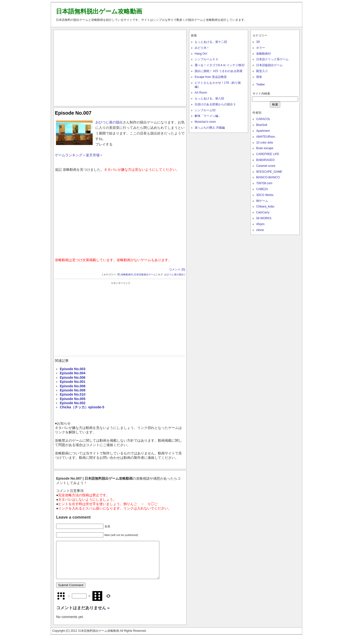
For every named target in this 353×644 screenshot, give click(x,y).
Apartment (263, 131)
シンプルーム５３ (206, 59)
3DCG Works (265, 195)
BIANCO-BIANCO (268, 177)
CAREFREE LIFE (268, 154)
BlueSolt (262, 125)
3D (119, 274)
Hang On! (201, 54)
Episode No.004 (73, 373)
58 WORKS (264, 218)
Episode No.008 (73, 386)
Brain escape (265, 148)
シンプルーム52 (205, 110)
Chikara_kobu (265, 207)
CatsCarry (263, 212)
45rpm (260, 224)
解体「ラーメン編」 (208, 116)
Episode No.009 (73, 390)
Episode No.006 (73, 377)
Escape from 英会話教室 (211, 77)
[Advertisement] (120, 67)
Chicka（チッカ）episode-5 (82, 407)
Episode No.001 (73, 382)
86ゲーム (262, 201)
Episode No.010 (73, 394)
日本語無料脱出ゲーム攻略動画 (99, 11)
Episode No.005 (73, 399)
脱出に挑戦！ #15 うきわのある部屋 (219, 71)
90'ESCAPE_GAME (269, 172)
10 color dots (265, 143)
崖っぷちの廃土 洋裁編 (210, 128)
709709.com (264, 183)
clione (260, 230)
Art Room (201, 93)
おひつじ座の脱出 (109, 122)
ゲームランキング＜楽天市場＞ (79, 155)
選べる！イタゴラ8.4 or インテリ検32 (220, 65)
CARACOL (263, 119)
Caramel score (266, 166)
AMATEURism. (266, 137)
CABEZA (262, 189)
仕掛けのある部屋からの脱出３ (215, 104)
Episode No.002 (73, 403)
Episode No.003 (73, 369)
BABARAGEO (265, 160)
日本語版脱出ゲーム (145, 274)
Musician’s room (205, 122)
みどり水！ (202, 48)
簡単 (259, 77)
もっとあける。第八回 (209, 98)
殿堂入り (262, 71)
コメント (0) (177, 269)
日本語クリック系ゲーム (272, 59)
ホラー (261, 48)
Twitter (260, 85)
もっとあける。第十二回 (211, 42)
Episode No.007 (73, 113)
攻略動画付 (127, 274)
